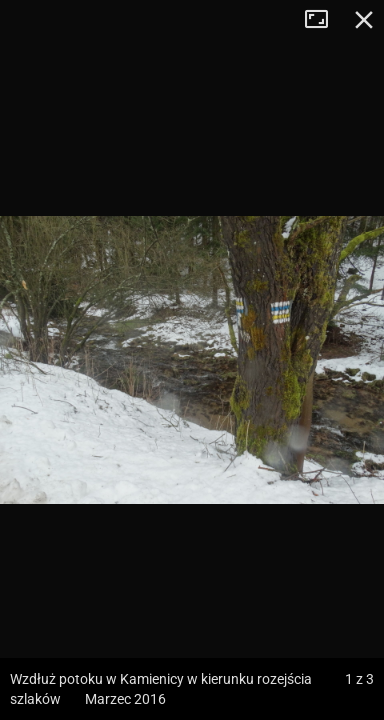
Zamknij (364, 20)
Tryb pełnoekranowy (324, 20)
